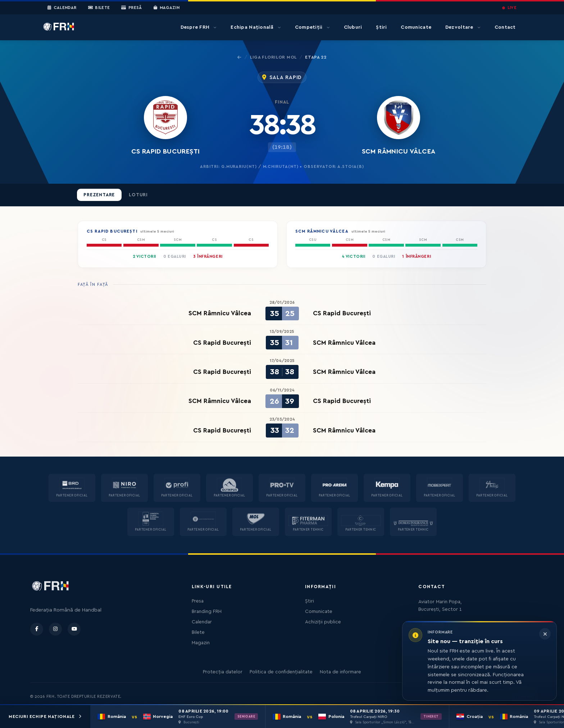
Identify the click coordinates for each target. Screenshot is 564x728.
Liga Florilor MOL (273, 57)
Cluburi (353, 27)
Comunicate (416, 27)
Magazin (167, 8)
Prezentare (99, 195)
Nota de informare (340, 672)
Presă (131, 8)
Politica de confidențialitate (281, 672)
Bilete (99, 8)
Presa (198, 601)
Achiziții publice (323, 622)
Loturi (138, 195)
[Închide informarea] (545, 634)
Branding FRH (207, 612)
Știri (381, 27)
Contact (505, 27)
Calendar (62, 8)
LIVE (509, 8)
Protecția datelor (223, 672)
